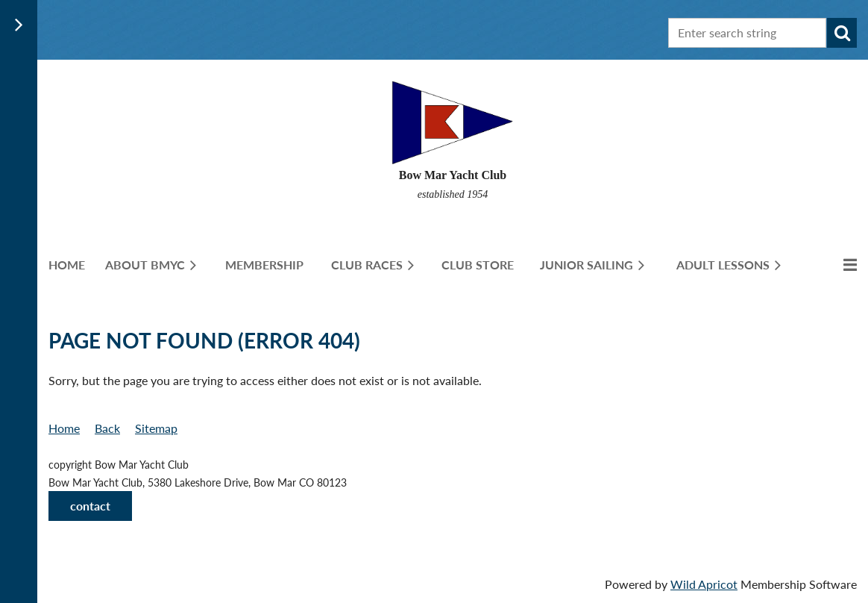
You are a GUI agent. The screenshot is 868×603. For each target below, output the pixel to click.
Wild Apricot (704, 584)
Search (842, 33)
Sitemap (156, 428)
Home (64, 428)
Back (107, 428)
